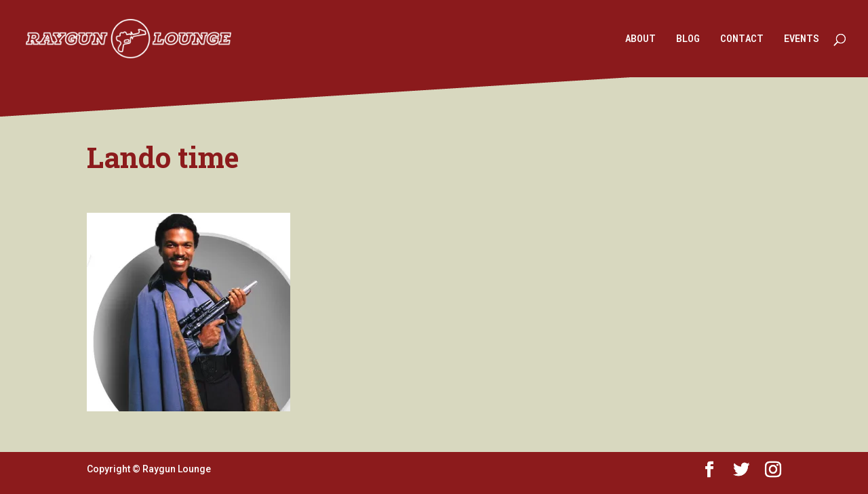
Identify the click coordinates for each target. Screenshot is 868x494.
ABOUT (640, 39)
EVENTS (802, 39)
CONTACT (742, 39)
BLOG (688, 39)
